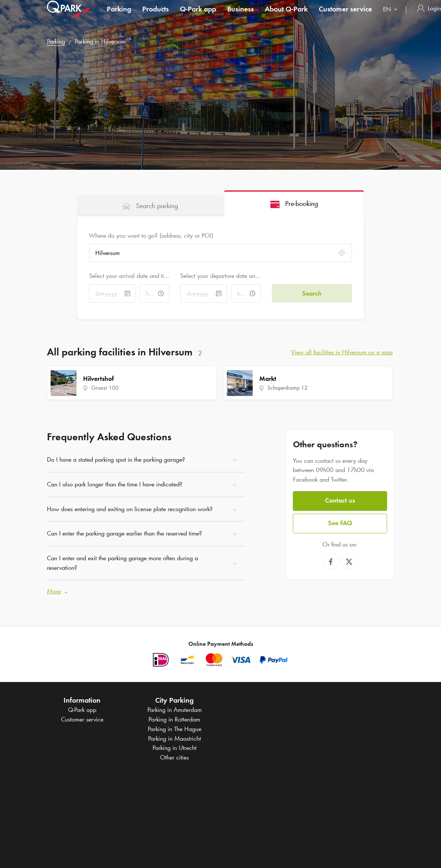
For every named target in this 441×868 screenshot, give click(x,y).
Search (312, 293)
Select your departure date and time (220, 276)
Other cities (174, 757)
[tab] (151, 206)
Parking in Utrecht (175, 748)
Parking (119, 16)
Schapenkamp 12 (288, 388)
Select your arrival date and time (129, 276)
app (198, 16)
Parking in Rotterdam (174, 719)
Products (155, 16)
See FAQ (340, 523)
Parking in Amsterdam (175, 710)
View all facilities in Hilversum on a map (342, 352)
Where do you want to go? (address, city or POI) (151, 235)
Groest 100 (105, 388)
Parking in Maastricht (175, 738)
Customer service (345, 16)
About (286, 16)
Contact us (340, 500)
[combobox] (392, 18)
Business (240, 16)
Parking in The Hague (175, 729)
